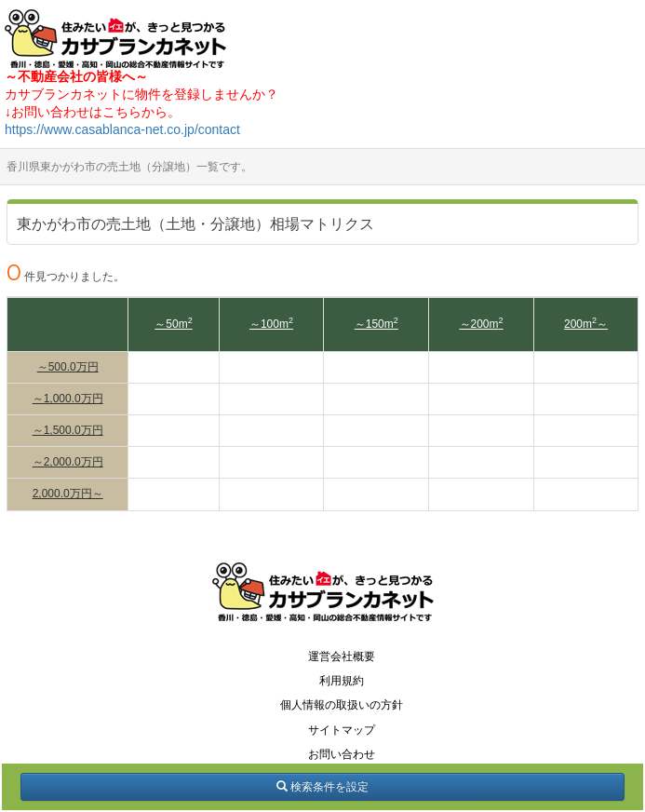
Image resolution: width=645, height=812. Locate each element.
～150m (376, 324)
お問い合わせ (342, 754)
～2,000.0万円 (68, 462)
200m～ (586, 324)
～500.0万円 (68, 367)
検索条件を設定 (322, 787)
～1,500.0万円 (68, 430)
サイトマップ (342, 730)
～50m (173, 324)
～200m (482, 324)
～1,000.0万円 (68, 399)
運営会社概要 (342, 656)
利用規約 (342, 681)
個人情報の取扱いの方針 (342, 705)
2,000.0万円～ (68, 494)
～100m (271, 324)
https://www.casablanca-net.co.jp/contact (122, 129)
